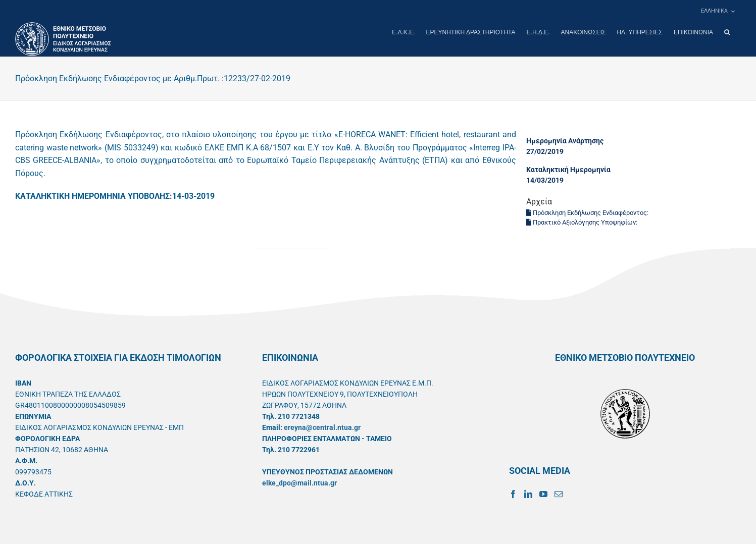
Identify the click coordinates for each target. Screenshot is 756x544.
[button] (727, 32)
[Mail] (559, 494)
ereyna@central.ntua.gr (322, 427)
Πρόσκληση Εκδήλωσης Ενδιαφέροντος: (588, 212)
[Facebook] (513, 494)
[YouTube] (543, 494)
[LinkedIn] (528, 494)
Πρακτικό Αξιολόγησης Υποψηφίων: (583, 222)
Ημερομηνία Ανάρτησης (565, 140)
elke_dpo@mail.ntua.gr (299, 482)
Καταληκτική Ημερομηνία (568, 169)
